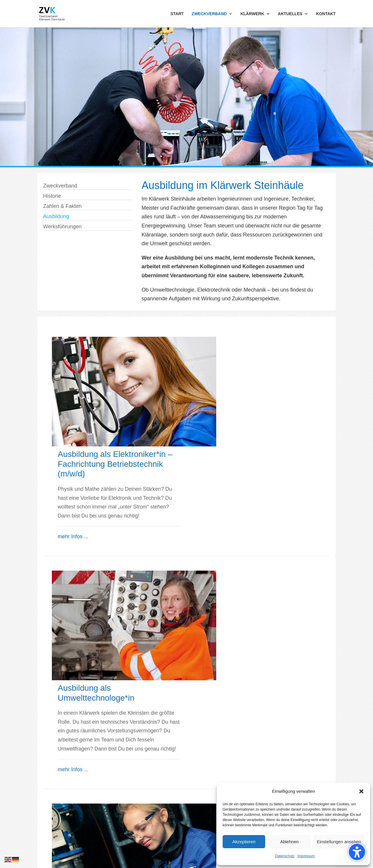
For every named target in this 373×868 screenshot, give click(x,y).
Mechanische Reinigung (142, 786)
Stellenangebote (210, 804)
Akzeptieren (244, 842)
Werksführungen (62, 227)
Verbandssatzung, (120, 841)
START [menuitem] (177, 14)
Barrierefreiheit (208, 822)
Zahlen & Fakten (62, 206)
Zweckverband (60, 186)
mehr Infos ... (213, 427)
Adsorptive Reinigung (139, 804)
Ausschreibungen (211, 786)
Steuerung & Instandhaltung (147, 822)
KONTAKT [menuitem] (326, 14)
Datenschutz (285, 856)
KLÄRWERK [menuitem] (252, 14)
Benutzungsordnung (165, 841)
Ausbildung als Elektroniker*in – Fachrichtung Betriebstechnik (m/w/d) (256, 354)
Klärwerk (124, 777)
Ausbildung (56, 216)
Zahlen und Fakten (59, 795)
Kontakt (200, 813)
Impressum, (52, 841)
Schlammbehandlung (139, 813)
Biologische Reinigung (140, 795)
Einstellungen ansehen (339, 842)
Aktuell (199, 777)
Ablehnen (289, 842)
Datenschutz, (82, 841)
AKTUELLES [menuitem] (290, 14)
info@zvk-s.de (255, 754)
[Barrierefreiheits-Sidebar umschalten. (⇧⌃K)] (357, 852)
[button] (361, 791)
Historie (52, 196)
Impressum (306, 856)
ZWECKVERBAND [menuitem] (209, 14)
